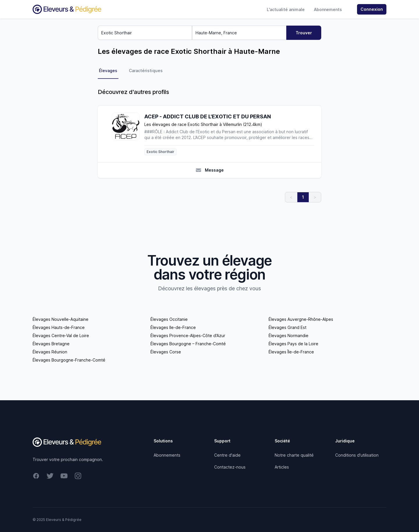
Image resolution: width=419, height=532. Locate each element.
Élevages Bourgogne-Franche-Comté (69, 360)
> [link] (315, 197)
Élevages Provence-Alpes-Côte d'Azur (188, 336)
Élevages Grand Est (287, 327)
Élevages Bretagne (51, 344)
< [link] (291, 197)
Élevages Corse (166, 352)
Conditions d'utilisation (357, 455)
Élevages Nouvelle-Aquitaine (61, 319)
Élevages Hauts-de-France (59, 327)
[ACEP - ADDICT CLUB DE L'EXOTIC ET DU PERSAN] (128, 134)
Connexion (372, 9)
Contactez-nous (230, 467)
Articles (282, 467)
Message (210, 170)
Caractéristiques (146, 71)
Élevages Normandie (288, 336)
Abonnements (328, 9)
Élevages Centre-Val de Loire (61, 336)
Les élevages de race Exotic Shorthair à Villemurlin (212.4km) (203, 124)
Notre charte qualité (294, 455)
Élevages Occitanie (169, 319)
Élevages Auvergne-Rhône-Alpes (301, 319)
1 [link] (303, 197)
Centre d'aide (227, 455)
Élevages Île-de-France (291, 352)
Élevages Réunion (50, 352)
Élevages (108, 71)
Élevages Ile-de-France (173, 327)
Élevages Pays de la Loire (293, 344)
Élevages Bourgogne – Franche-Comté (188, 344)
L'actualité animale (286, 9)
